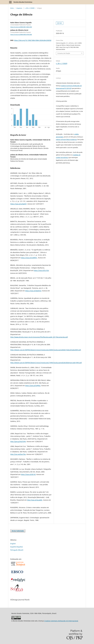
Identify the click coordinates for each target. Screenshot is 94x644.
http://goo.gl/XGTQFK (18, 441)
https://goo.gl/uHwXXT (18, 204)
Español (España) (17, 547)
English (13, 544)
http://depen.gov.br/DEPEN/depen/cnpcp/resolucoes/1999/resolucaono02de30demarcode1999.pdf (46, 363)
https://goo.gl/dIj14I (28, 474)
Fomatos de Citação (64, 53)
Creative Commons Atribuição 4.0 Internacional (61, 621)
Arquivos (19, 8)
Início (12, 8)
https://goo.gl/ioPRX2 (33, 386)
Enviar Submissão (18, 531)
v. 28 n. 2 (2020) (30, 8)
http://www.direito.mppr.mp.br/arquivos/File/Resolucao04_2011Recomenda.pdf (39, 337)
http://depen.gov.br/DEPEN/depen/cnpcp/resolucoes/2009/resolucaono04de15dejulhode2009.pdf (46, 350)
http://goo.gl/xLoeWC (35, 500)
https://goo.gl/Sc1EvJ (41, 270)
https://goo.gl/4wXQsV (33, 291)
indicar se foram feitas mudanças (66, 139)
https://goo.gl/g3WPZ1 (29, 258)
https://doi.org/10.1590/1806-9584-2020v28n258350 (33, 40)
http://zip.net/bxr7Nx (18, 454)
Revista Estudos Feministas (23, 2)
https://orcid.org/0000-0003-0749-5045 (21, 35)
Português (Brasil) (17, 550)
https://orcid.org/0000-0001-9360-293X (21, 27)
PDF (60, 23)
